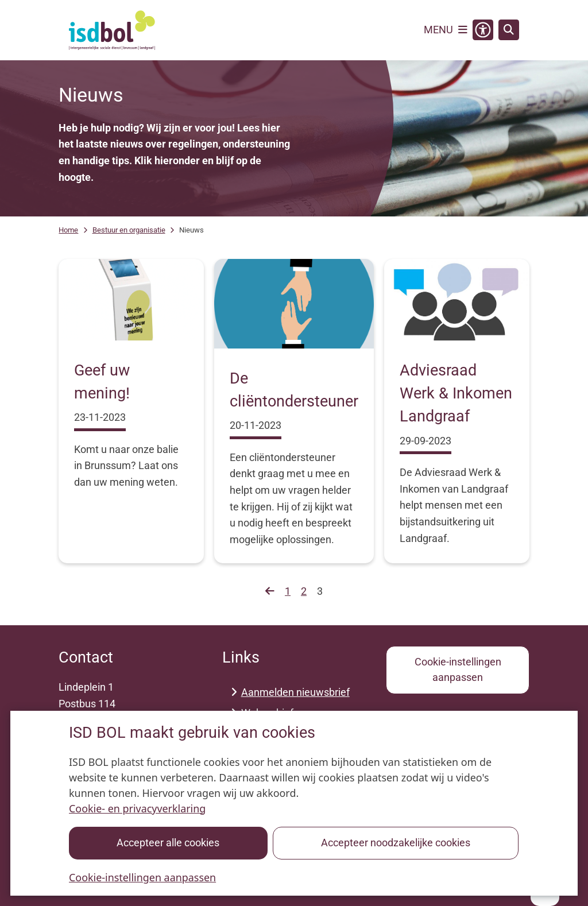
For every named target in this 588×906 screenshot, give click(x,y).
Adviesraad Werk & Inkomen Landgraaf (456, 394)
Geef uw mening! (102, 382)
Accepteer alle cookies (169, 843)
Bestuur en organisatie (129, 230)
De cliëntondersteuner (294, 390)
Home (68, 230)
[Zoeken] (509, 29)
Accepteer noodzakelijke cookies (396, 843)
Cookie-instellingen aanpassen (142, 877)
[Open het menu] (446, 30)
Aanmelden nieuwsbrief (295, 692)
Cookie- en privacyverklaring (137, 808)
